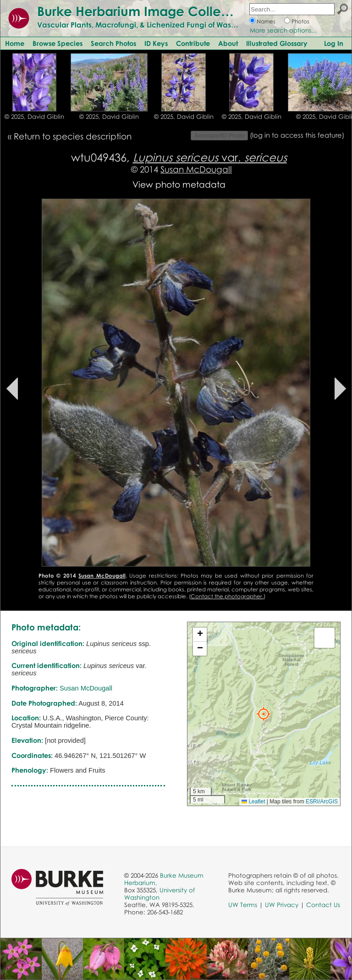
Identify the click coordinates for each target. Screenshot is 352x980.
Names (266, 21)
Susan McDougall (196, 169)
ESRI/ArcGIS (322, 802)
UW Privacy (282, 905)
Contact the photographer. (227, 596)
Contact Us (323, 905)
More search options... (283, 30)
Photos (300, 21)
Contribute (193, 43)
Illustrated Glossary (277, 43)
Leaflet (253, 802)
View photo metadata (179, 184)
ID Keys (156, 43)
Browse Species (58, 43)
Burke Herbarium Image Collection (145, 11)
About (228, 43)
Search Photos (113, 43)
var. (210, 157)
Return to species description (73, 136)
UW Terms (243, 905)
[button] (264, 714)
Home (15, 43)
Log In (334, 43)
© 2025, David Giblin (34, 117)
